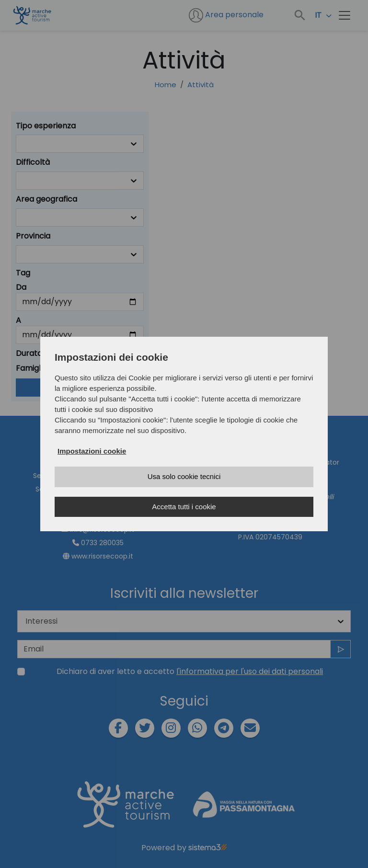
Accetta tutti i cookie (184, 507)
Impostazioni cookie (92, 451)
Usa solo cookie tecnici (184, 476)
